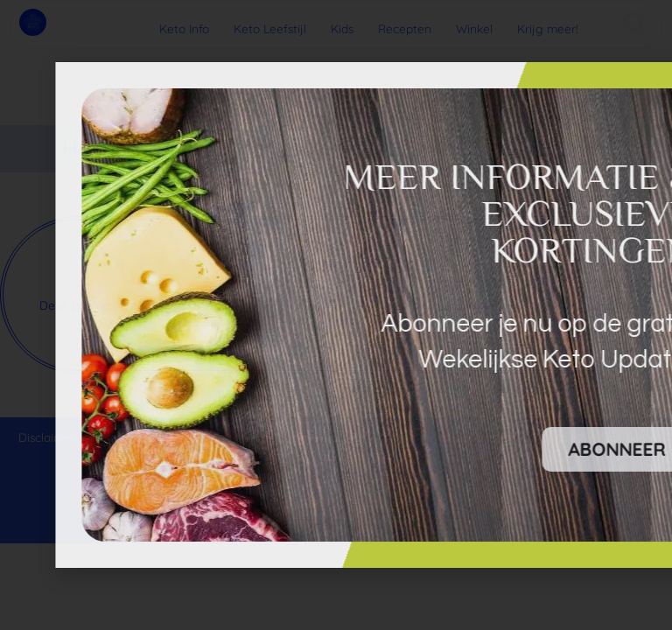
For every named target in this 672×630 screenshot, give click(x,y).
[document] (336, 315)
